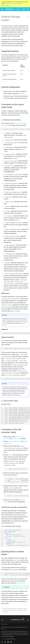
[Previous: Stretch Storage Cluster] (2, 618)
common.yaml (20, 436)
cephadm (22, 93)
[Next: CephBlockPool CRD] (19, 618)
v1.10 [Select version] (18, 9)
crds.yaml (6, 438)
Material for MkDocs (11, 638)
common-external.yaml (14, 441)
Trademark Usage (7, 636)
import (10, 454)
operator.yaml (16, 438)
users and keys (20, 582)
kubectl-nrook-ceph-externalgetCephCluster (18, 480)
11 (2, 423)
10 (2, 421)
